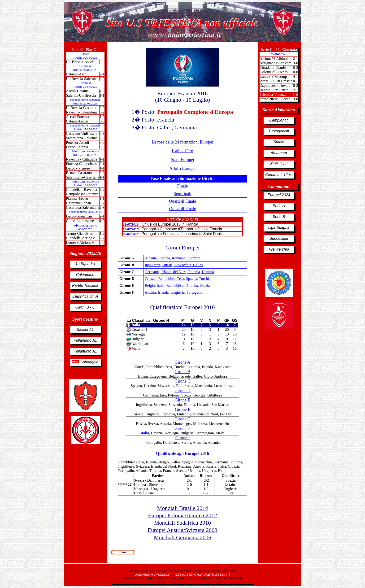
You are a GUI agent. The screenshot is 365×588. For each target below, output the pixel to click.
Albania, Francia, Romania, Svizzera (172, 258)
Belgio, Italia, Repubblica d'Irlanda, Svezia (177, 285)
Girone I (182, 438)
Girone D (182, 391)
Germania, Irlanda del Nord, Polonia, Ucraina (179, 272)
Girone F (183, 409)
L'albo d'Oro (182, 151)
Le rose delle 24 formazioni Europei (182, 142)
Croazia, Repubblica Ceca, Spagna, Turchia (178, 279)
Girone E (182, 400)
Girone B (183, 372)
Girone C (183, 381)
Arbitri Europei (182, 168)
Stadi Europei (182, 160)
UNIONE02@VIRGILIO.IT (153, 575)
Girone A (183, 362)
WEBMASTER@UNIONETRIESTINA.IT (202, 575)
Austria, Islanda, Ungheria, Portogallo (174, 292)
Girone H (182, 428)
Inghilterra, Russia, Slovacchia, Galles (174, 265)
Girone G (182, 419)
